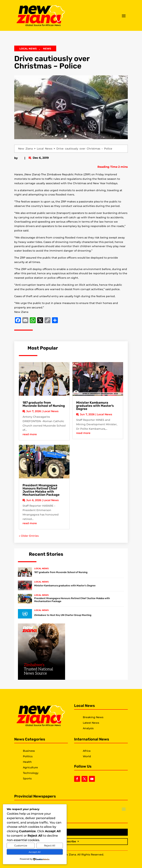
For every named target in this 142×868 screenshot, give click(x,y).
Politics (28, 756)
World (87, 756)
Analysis (88, 728)
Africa (87, 751)
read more (30, 434)
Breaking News (93, 717)
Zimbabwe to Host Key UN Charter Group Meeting (63, 615)
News (47, 49)
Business (29, 751)
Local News (28, 49)
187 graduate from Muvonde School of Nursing (44, 404)
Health (27, 762)
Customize (21, 845)
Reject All (50, 845)
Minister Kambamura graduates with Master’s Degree (95, 406)
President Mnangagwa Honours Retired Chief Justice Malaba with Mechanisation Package (41, 490)
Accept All (35, 852)
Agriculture (30, 767)
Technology (31, 773)
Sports (27, 778)
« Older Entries (29, 536)
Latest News (91, 723)
